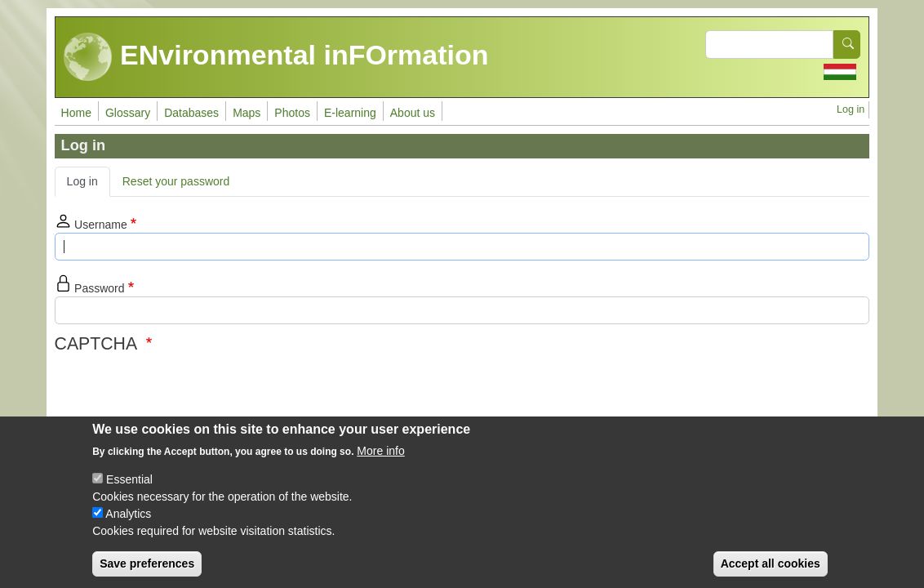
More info (380, 451)
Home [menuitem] (76, 113)
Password (99, 287)
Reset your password (176, 181)
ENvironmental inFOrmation (276, 57)
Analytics (128, 514)
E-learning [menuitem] (350, 113)
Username (101, 224)
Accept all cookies (771, 563)
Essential (129, 479)
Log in (851, 109)
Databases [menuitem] (191, 113)
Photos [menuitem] (292, 113)
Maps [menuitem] (247, 113)
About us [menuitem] (413, 113)
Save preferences (147, 563)
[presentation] (179, 390)
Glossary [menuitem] (128, 113)
